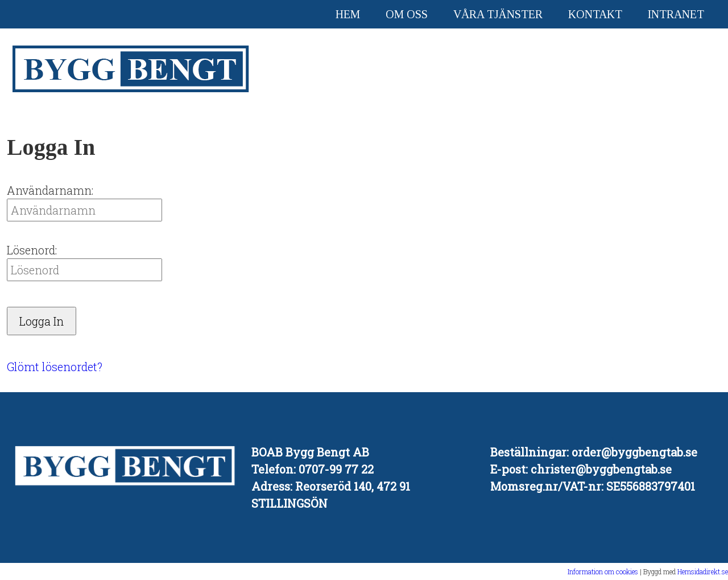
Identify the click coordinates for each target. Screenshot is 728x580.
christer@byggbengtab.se (601, 469)
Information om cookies (603, 571)
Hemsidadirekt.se (703, 571)
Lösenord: (32, 250)
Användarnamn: (50, 190)
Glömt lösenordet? (55, 367)
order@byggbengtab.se (634, 452)
